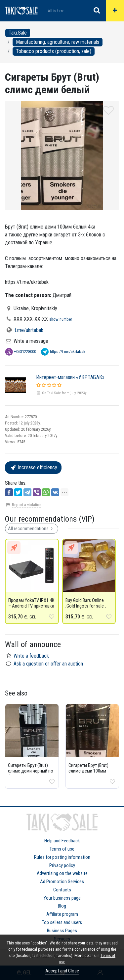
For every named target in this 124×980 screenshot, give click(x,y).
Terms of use (62, 849)
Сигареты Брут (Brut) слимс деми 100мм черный (88, 771)
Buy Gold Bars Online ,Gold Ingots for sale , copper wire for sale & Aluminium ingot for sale (89, 609)
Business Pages (62, 931)
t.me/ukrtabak (29, 330)
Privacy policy (62, 866)
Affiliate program (62, 914)
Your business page (62, 898)
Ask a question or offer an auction (48, 664)
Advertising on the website (62, 873)
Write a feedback (31, 656)
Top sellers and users (62, 923)
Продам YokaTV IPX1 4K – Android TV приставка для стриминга (31, 606)
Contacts (62, 890)
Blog (62, 906)
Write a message (31, 341)
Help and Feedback (62, 841)
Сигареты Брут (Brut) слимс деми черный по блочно (31, 771)
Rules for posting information (62, 857)
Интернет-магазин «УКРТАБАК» (70, 377)
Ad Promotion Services (62, 882)
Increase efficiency (33, 467)
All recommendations (32, 529)
